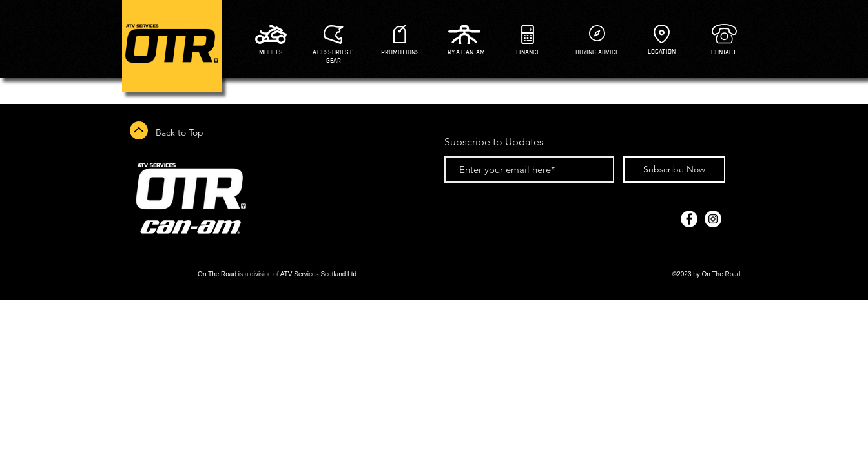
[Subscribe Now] (674, 170)
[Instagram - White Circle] (713, 219)
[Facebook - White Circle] (689, 219)
